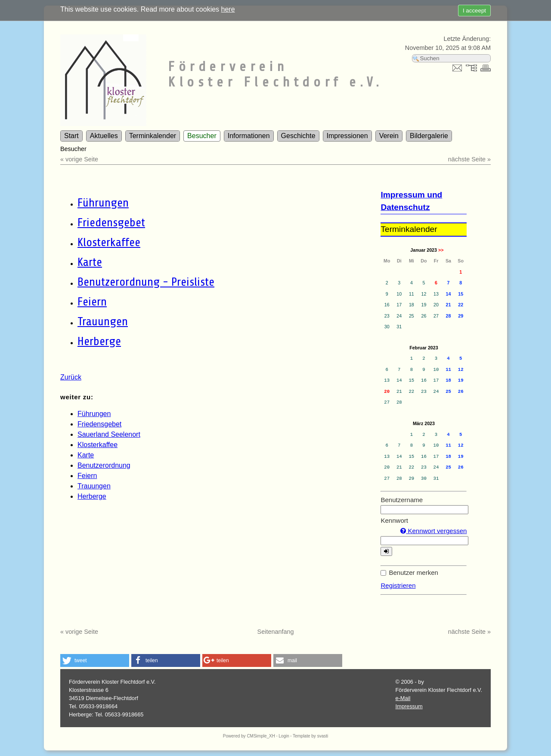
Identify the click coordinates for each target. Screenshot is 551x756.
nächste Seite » (469, 159)
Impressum (409, 706)
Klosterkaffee (109, 242)
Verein (389, 136)
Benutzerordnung (104, 465)
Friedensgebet (111, 222)
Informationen (249, 136)
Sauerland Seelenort (109, 434)
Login (284, 736)
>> (441, 250)
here (228, 9)
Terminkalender (153, 136)
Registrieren (398, 585)
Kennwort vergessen (433, 531)
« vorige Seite (79, 159)
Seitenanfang (276, 632)
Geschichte (298, 136)
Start (71, 136)
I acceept (474, 11)
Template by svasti (310, 736)
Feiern (92, 302)
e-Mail (403, 698)
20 (387, 392)
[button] (95, 660)
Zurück (71, 377)
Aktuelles (104, 136)
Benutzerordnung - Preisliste (146, 282)
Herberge (99, 341)
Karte (90, 262)
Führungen (103, 203)
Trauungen (103, 321)
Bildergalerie (429, 136)
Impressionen (347, 136)
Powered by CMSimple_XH (249, 736)
